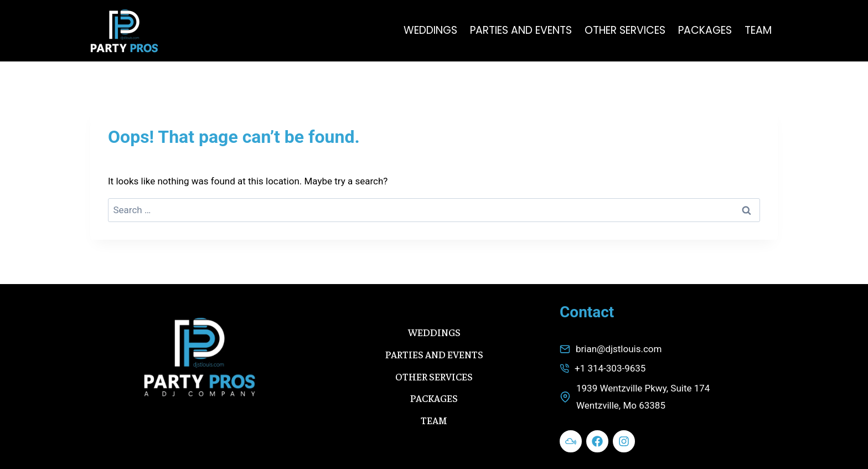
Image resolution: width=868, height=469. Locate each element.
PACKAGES (705, 30)
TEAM (758, 30)
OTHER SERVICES (625, 30)
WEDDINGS (430, 30)
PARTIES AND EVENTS (521, 30)
